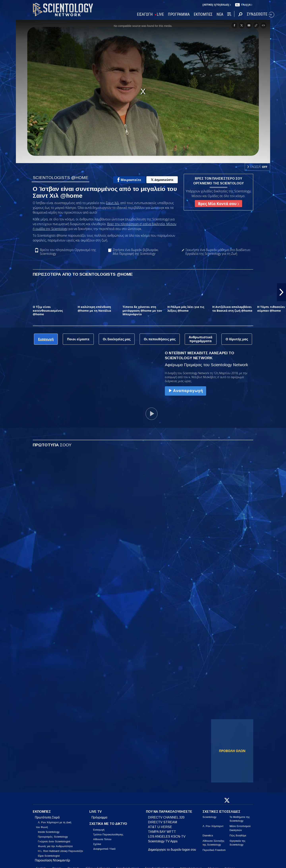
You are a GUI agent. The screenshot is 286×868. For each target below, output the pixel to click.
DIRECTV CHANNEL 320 (166, 817)
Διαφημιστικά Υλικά (104, 849)
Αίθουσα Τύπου (102, 839)
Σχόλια (97, 844)
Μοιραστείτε (129, 180)
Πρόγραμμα (99, 817)
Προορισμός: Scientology (53, 837)
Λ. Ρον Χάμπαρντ (213, 826)
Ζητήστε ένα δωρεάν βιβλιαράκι (135, 252)
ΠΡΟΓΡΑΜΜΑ (179, 14)
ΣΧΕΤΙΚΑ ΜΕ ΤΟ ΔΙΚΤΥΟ (108, 824)
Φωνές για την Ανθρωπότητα (55, 846)
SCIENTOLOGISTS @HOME (60, 178)
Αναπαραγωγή (186, 391)
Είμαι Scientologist (49, 856)
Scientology (209, 817)
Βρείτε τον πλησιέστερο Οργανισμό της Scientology (68, 252)
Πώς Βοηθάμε (238, 835)
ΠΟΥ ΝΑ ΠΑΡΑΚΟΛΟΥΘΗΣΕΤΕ (169, 812)
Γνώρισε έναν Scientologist (54, 841)
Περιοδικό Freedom (214, 850)
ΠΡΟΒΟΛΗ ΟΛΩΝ (232, 751)
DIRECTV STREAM (162, 822)
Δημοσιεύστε (162, 180)
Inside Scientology (49, 832)
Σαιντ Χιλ (112, 203)
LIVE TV (96, 812)
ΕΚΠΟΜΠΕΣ (203, 14)
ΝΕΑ (220, 14)
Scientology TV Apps (163, 841)
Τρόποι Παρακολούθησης (108, 834)
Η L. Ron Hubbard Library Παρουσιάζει (60, 851)
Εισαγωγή (99, 830)
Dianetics (208, 835)
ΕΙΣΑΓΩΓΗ (145, 14)
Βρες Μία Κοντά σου (218, 204)
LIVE (160, 14)
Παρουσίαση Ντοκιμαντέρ (52, 860)
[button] (281, 292)
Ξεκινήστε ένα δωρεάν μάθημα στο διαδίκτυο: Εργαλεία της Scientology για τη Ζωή (218, 252)
